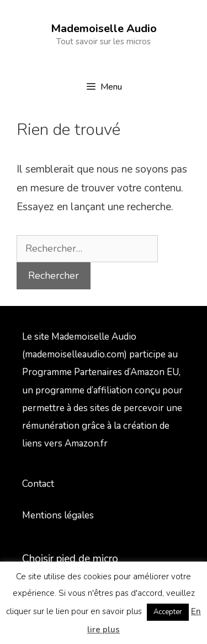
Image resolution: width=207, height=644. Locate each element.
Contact (38, 484)
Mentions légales (58, 515)
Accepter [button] (168, 612)
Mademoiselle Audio (104, 28)
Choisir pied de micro (70, 559)
